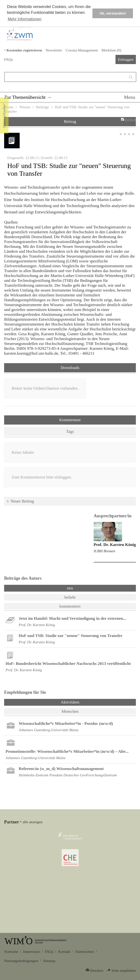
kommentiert (70, 606)
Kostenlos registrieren (24, 50)
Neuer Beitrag (22, 501)
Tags (70, 431)
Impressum (31, 951)
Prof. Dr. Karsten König (115, 545)
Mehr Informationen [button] (25, 19)
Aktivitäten (83, 702)
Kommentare (70, 420)
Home (9, 107)
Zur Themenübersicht (25, 97)
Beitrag (70, 121)
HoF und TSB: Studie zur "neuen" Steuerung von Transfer (71, 636)
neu (70, 588)
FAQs (8, 59)
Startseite (11, 951)
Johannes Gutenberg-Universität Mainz (49, 730)
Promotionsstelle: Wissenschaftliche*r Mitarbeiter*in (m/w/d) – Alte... (67, 751)
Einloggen (126, 59)
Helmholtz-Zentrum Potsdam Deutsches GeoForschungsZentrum (68, 775)
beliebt (70, 597)
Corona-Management (82, 50)
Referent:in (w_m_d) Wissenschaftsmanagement (61, 769)
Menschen (70, 711)
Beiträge (43, 107)
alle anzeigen (33, 822)
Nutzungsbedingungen (21, 961)
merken (130, 119)
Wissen (25, 107)
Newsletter (54, 50)
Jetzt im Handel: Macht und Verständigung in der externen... (72, 618)
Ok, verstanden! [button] (113, 13)
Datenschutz (85, 951)
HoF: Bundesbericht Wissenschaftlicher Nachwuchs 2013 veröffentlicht (68, 664)
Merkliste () (111, 50)
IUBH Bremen (104, 551)
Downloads (70, 368)
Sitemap (49, 961)
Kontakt (64, 951)
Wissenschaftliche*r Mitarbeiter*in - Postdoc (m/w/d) (66, 724)
